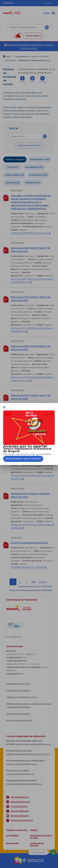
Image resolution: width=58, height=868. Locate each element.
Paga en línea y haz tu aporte (23, 459)
